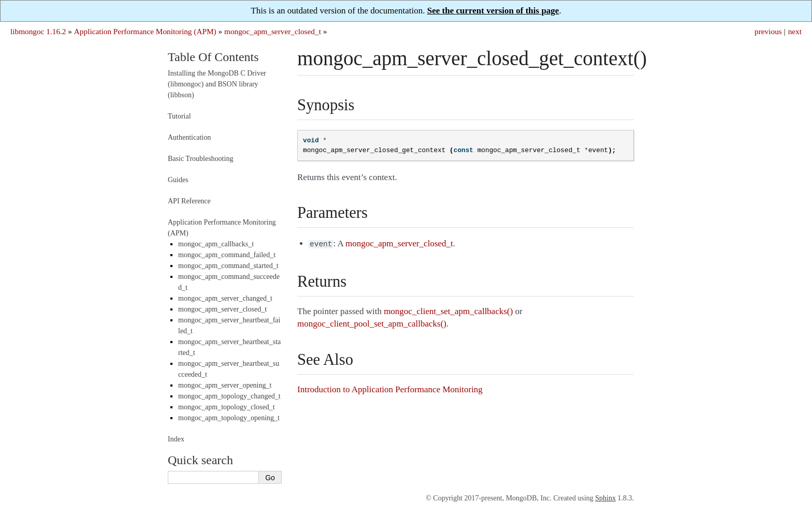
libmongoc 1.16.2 (38, 31)
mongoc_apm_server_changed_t (225, 298)
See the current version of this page (493, 11)
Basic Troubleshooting (200, 159)
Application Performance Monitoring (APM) (145, 31)
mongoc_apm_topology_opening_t (229, 418)
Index (176, 439)
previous (768, 31)
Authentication (189, 137)
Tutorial (179, 116)
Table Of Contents (213, 57)
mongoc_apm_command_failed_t (227, 255)
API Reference (189, 201)
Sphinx (605, 498)
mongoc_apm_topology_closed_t (227, 407)
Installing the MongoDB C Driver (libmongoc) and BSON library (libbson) (217, 84)
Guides (178, 180)
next (795, 31)
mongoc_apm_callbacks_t (216, 244)
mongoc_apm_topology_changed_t (229, 396)
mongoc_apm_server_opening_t (225, 385)
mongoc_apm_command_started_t (228, 266)
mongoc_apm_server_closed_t (273, 31)
